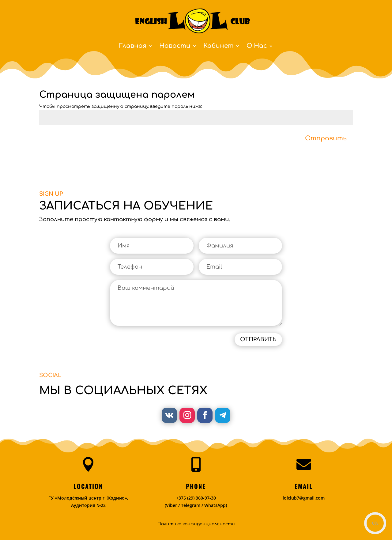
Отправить (326, 138)
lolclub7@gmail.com (304, 498)
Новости (175, 47)
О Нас (257, 47)
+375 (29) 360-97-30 (196, 498)
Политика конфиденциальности (196, 524)
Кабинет (219, 47)
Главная (133, 47)
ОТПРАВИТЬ (258, 339)
